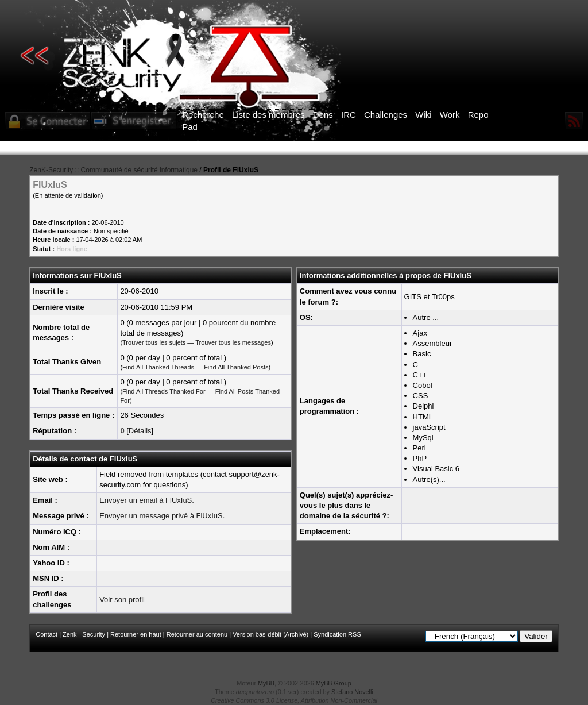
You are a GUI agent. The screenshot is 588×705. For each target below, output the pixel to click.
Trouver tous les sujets (154, 342)
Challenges (386, 115)
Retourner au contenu (197, 634)
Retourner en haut (136, 634)
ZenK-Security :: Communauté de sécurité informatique (113, 170)
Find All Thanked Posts (236, 367)
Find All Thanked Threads (158, 367)
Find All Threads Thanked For (164, 391)
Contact (47, 634)
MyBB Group (334, 683)
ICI (492, 148)
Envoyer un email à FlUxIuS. (147, 500)
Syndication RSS (337, 634)
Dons (323, 115)
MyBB (266, 683)
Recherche (203, 115)
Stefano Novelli (352, 692)
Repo (478, 115)
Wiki (423, 115)
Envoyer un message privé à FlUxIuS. (162, 516)
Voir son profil (122, 600)
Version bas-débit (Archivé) (270, 634)
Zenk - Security (84, 634)
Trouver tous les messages (233, 342)
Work (450, 115)
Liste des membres (268, 115)
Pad (190, 127)
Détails (140, 431)
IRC (349, 115)
